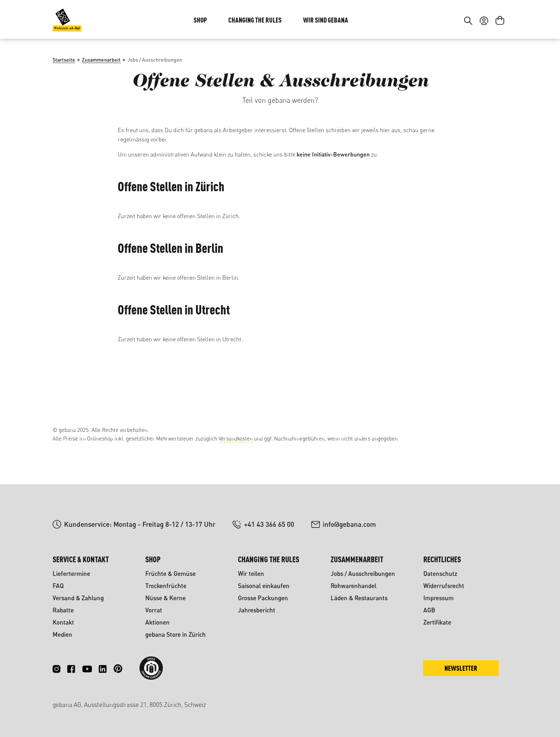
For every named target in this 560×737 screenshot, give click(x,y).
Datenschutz (440, 574)
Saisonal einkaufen (264, 586)
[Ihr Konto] (484, 64)
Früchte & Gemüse (171, 574)
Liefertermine (71, 574)
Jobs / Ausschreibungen (363, 574)
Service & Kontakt (81, 559)
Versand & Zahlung (78, 598)
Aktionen (157, 622)
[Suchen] (468, 64)
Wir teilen (251, 574)
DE (482, 21)
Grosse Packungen (263, 598)
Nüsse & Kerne (165, 598)
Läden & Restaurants (359, 598)
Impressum (439, 598)
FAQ (58, 586)
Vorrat (154, 610)
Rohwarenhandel (354, 586)
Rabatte (63, 610)
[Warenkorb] (500, 64)
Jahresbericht (257, 610)
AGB (429, 610)
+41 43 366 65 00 (269, 524)
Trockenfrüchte (166, 586)
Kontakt (63, 622)
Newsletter (461, 668)
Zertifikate (437, 622)
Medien (62, 634)
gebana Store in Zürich (176, 634)
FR (496, 21)
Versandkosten (236, 439)
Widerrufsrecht (444, 586)
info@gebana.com (349, 524)
